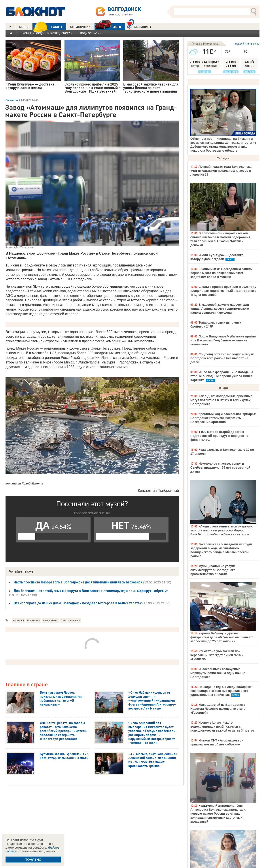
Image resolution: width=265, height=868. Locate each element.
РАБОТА (47, 27)
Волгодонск (34, 620)
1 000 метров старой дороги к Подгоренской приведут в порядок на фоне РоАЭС (219, 436)
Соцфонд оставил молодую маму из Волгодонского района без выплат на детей (222, 358)
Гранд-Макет (50, 620)
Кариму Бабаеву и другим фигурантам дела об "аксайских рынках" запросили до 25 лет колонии (222, 637)
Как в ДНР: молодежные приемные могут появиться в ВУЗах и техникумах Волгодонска (221, 400)
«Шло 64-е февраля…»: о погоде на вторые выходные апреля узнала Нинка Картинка (222, 376)
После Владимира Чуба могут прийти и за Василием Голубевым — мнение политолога (223, 340)
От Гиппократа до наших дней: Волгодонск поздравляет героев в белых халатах (78, 603)
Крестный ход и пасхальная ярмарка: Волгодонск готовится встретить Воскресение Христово (223, 418)
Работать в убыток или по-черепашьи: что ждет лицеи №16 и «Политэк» (217, 655)
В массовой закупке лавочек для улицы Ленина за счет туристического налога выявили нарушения (220, 309)
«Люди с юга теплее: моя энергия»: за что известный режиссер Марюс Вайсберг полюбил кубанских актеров (222, 530)
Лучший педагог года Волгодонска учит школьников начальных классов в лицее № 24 (221, 171)
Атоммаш (19, 620)
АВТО (108, 27)
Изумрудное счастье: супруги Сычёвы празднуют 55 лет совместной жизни (220, 468)
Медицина (139, 26)
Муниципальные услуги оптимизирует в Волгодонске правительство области (213, 570)
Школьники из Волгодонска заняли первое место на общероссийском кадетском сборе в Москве (221, 273)
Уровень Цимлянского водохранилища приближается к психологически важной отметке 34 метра (222, 726)
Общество (12, 100)
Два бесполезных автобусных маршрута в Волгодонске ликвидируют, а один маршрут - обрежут (91, 591)
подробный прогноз (247, 44)
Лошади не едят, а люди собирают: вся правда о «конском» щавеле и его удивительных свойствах (221, 691)
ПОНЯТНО (33, 860)
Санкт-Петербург (70, 620)
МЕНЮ (24, 27)
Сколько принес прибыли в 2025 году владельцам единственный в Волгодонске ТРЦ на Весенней (223, 291)
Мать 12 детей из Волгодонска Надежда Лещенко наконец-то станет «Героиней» (219, 709)
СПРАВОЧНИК (80, 27)
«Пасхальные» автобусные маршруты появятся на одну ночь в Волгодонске (218, 673)
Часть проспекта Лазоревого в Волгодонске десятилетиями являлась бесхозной (78, 582)
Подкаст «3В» (91, 33)
